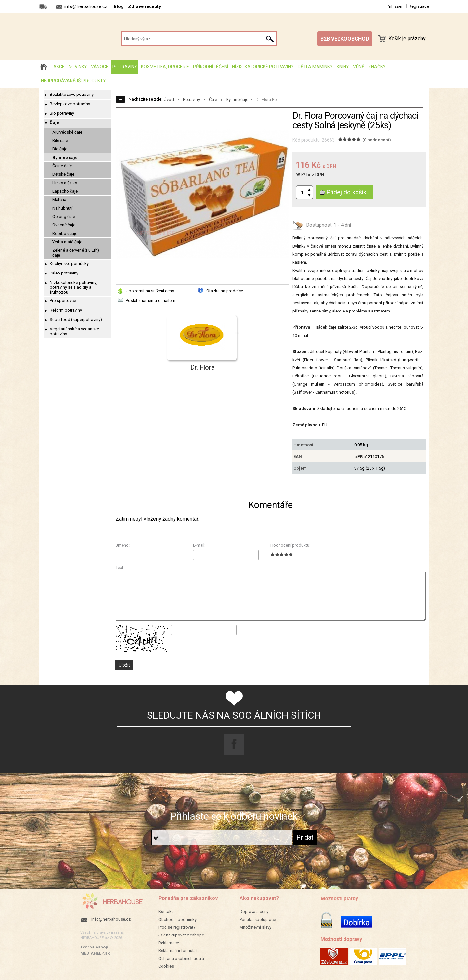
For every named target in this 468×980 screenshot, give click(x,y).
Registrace (419, 6)
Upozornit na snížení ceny (150, 291)
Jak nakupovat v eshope (181, 935)
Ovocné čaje (64, 225)
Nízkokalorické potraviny (263, 67)
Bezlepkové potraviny (70, 104)
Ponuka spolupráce (258, 919)
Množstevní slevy (255, 927)
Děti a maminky (315, 67)
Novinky (78, 67)
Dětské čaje (63, 174)
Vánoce (100, 67)
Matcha (59, 200)
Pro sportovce (63, 301)
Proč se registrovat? (177, 927)
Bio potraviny (62, 113)
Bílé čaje (60, 140)
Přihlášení (396, 6)
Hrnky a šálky (65, 183)
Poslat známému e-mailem (150, 301)
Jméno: (123, 545)
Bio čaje (60, 149)
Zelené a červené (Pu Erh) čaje (76, 253)
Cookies (166, 966)
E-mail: (199, 545)
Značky (377, 67)
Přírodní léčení (211, 67)
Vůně (359, 67)
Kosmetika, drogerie (165, 67)
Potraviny (125, 67)
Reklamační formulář (178, 951)
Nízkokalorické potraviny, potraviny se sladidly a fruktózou (73, 287)
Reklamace (169, 943)
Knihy (343, 67)
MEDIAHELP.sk (95, 953)
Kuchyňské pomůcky (69, 264)
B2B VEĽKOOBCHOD (345, 39)
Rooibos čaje (65, 233)
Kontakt (166, 912)
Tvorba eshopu (96, 947)
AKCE (59, 67)
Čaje (54, 123)
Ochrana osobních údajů (181, 958)
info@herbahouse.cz (111, 919)
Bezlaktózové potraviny (72, 94)
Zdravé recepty (144, 6)
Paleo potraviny (64, 273)
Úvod (169, 100)
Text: (120, 568)
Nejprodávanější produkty (73, 81)
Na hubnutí (62, 208)
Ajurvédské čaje (67, 132)
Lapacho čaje (65, 191)
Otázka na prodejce (225, 291)
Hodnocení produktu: (290, 545)
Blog (119, 6)
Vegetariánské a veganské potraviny (74, 331)
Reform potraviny (66, 310)
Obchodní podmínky (177, 919)
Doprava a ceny (254, 912)
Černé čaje (62, 166)
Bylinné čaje (65, 157)
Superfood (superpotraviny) (76, 319)
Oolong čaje (64, 216)
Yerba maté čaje (67, 242)
